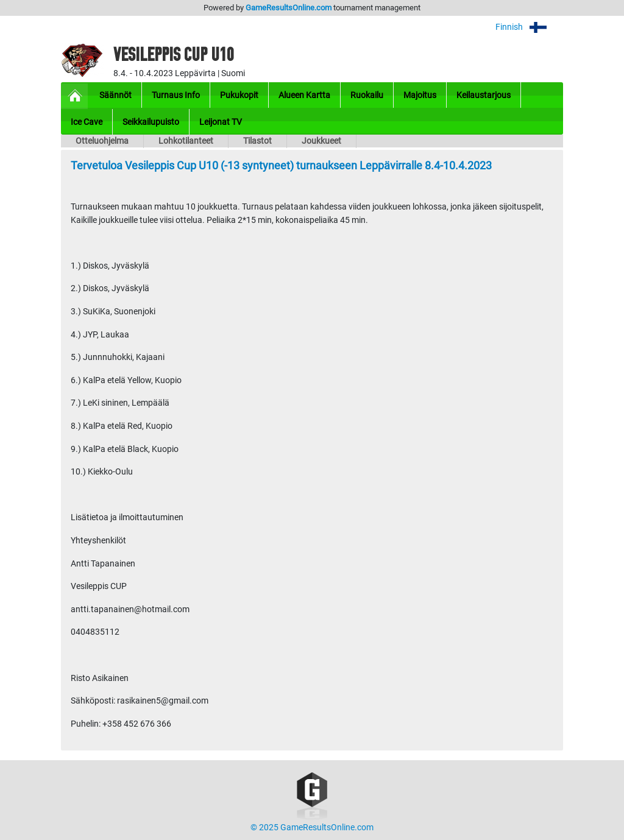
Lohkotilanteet (186, 141)
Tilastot (257, 141)
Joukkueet (321, 141)
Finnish (529, 27)
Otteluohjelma (102, 141)
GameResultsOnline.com (289, 8)
